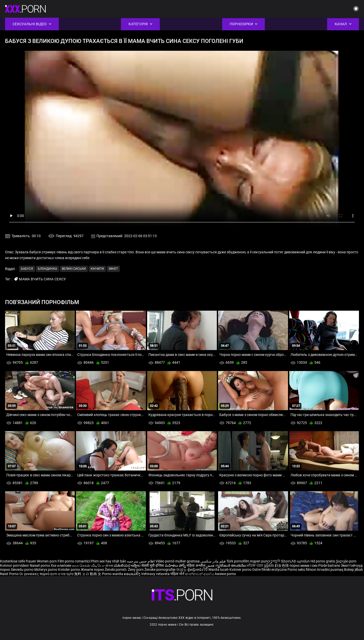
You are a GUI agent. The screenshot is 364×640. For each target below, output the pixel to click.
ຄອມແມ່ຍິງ (133, 574)
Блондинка (47, 269)
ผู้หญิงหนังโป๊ (198, 570)
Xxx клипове (61, 565)
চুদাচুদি (275, 561)
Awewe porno (225, 574)
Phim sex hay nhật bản (108, 561)
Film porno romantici (74, 561)
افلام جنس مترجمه (141, 561)
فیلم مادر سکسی (213, 561)
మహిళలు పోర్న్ (176, 565)
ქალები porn (346, 561)
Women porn (47, 561)
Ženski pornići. (116, 570)
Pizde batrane (329, 565)
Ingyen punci (260, 561)
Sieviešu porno (23, 570)
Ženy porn (136, 570)
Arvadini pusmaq (330, 570)
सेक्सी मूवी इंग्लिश (153, 565)
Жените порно (93, 570)
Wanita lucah (219, 570)
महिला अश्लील (196, 565)
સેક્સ (109, 565)
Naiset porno (40, 565)
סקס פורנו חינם (62, 574)
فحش (211, 565)
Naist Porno (10, 574)
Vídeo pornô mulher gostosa (178, 561)
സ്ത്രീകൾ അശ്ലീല (231, 565)
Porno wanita (113, 574)
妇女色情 (282, 565)
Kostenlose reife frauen (18, 561)
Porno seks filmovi (302, 570)
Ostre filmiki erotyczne (269, 570)
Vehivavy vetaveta (156, 574)
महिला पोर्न (178, 574)
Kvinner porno (241, 570)
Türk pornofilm (238, 561)
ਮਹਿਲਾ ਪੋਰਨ (255, 565)
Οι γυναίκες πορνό (35, 574)
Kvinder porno (69, 570)
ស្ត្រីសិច (269, 565)
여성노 (182, 570)
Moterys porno (46, 570)
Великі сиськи (74, 269)
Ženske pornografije (160, 570)
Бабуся (27, 269)
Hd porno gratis (323, 561)
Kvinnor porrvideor (15, 565)
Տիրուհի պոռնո (296, 561)
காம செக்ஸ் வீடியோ (88, 565)
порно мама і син (304, 565)
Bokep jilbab (354, 570)
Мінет (113, 269)
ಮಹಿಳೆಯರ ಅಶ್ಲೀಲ (128, 565)
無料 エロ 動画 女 (88, 574)
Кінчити (97, 269)
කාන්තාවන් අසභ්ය (200, 574)
